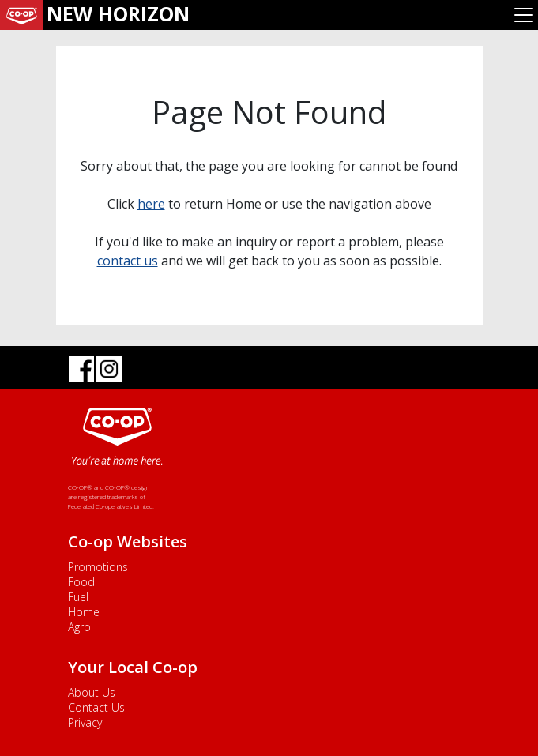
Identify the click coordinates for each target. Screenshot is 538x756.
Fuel (78, 597)
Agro (79, 627)
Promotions (98, 567)
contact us (128, 261)
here (151, 204)
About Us (92, 692)
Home (84, 612)
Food (81, 582)
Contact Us (96, 707)
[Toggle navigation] (524, 15)
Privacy (85, 722)
